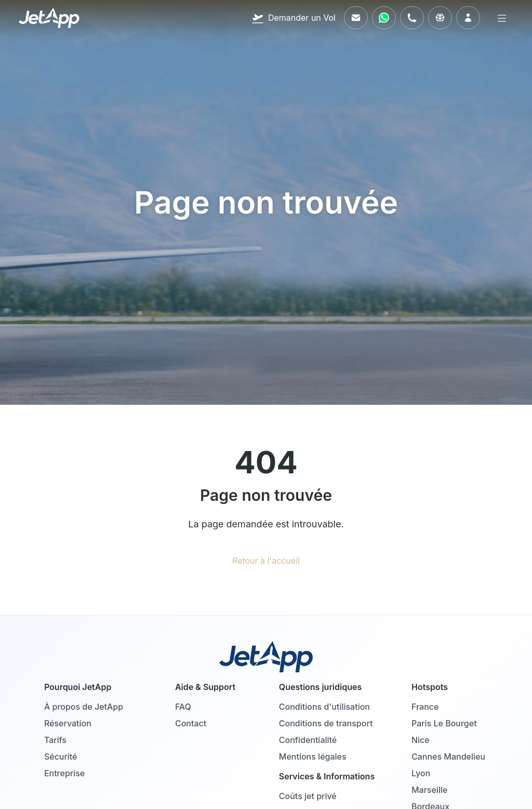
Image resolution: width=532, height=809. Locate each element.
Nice (421, 740)
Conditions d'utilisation (324, 707)
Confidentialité (308, 740)
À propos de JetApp (84, 707)
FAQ (183, 707)
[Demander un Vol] (294, 18)
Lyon (421, 773)
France (425, 707)
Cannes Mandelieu (448, 757)
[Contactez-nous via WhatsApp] (384, 18)
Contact (191, 723)
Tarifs (55, 740)
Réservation (68, 723)
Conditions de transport (326, 723)
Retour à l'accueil (266, 561)
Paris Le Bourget (444, 723)
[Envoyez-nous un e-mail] (356, 18)
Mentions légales (313, 757)
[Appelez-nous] (412, 18)
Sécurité (61, 757)
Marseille (429, 790)
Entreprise (64, 773)
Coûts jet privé (308, 796)
